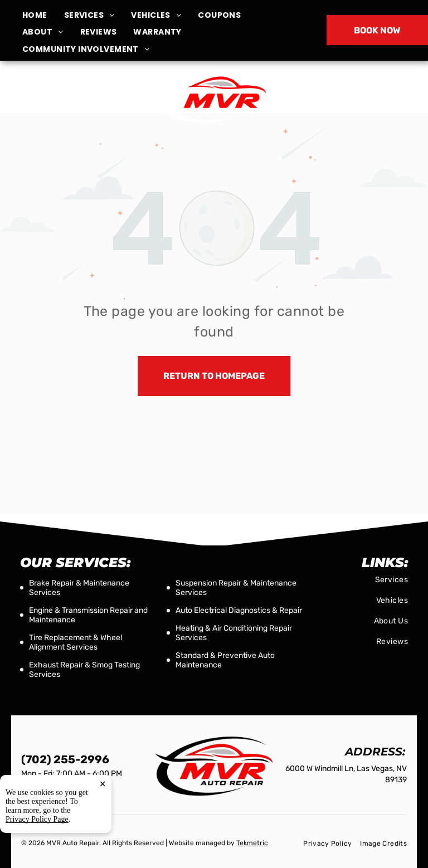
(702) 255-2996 (355, 96)
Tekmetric (252, 843)
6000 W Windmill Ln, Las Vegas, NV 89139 (73, 102)
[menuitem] (43, 15)
